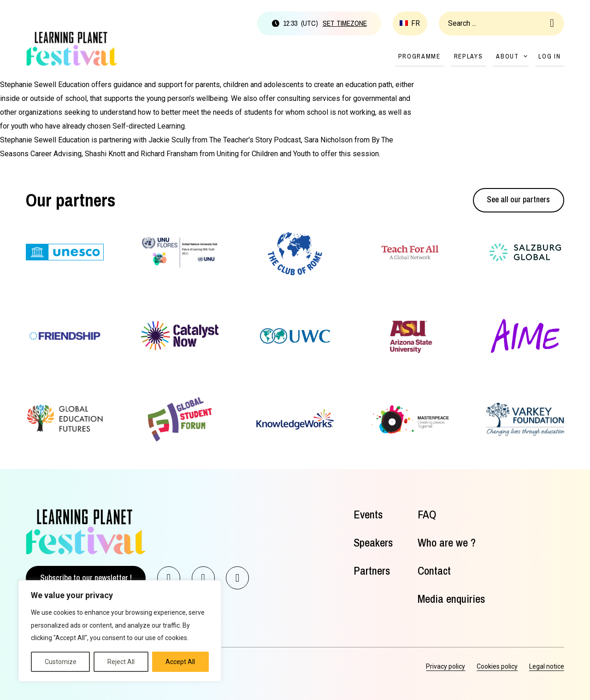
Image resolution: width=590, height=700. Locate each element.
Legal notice (547, 666)
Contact (434, 571)
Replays (469, 56)
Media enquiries (451, 599)
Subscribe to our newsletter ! (86, 578)
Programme (419, 56)
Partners (372, 571)
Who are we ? (447, 543)
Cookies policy (497, 666)
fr (416, 23)
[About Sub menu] (525, 56)
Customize (61, 662)
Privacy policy (445, 666)
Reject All (121, 662)
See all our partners (518, 200)
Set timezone (345, 24)
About (507, 56)
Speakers (373, 543)
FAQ (427, 515)
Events (368, 515)
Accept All (180, 662)
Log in (549, 56)
